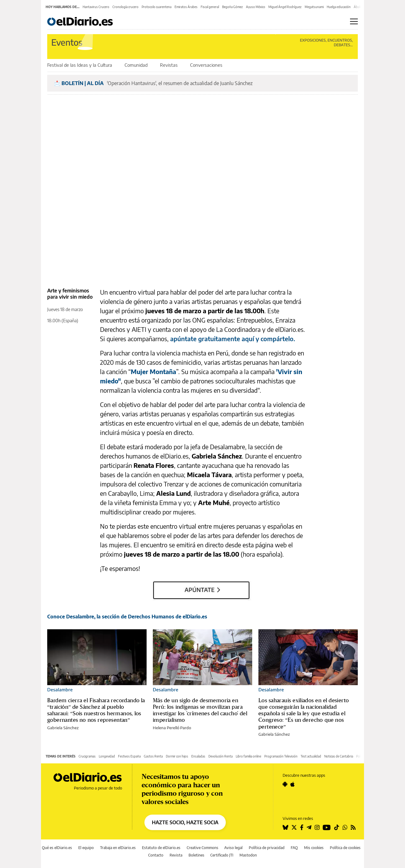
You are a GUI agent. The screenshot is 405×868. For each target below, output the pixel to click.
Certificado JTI (222, 855)
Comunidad (137, 65)
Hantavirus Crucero (96, 7)
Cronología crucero (125, 7)
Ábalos (359, 7)
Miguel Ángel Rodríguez (285, 7)
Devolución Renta (221, 756)
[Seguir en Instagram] (317, 827)
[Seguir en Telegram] (309, 827)
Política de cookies (345, 848)
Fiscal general (210, 7)
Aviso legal (233, 848)
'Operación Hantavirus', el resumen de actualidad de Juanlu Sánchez (180, 83)
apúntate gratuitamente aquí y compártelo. (233, 339)
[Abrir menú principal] (354, 21)
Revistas (169, 65)
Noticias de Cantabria (339, 756)
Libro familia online (248, 756)
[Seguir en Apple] (293, 784)
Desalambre (60, 689)
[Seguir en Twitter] (294, 827)
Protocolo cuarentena (157, 7)
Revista (176, 855)
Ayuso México (256, 7)
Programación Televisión (281, 756)
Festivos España (129, 756)
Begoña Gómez (232, 7)
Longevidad (107, 756)
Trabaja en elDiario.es (118, 848)
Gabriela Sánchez (63, 728)
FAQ (294, 848)
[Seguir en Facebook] (302, 827)
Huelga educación (339, 7)
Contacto (156, 855)
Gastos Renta (153, 756)
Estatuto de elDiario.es (161, 848)
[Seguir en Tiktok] (337, 827)
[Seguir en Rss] (353, 827)
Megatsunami (314, 7)
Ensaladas (198, 756)
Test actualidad (311, 756)
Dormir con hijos (177, 756)
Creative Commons (202, 848)
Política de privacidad (267, 848)
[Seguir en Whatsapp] (345, 827)
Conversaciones (206, 65)
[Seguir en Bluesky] (285, 827)
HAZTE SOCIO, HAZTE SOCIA (185, 822)
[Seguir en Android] (285, 784)
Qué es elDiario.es (57, 848)
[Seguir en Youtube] (327, 827)
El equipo (86, 848)
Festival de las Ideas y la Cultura (80, 65)
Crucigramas (87, 756)
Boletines (196, 855)
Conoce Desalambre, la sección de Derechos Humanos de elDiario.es (127, 617)
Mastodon (248, 855)
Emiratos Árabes (186, 7)
